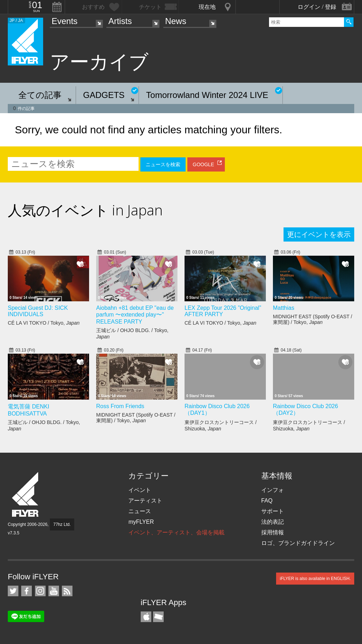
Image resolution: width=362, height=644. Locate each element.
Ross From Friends (120, 406)
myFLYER (141, 522)
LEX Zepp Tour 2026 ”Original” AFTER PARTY (223, 311)
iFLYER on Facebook (27, 591)
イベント (140, 490)
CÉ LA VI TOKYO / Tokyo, (44, 323)
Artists (120, 21)
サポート (273, 511)
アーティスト (145, 501)
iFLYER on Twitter (13, 591)
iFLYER (26, 495)
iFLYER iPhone (146, 617)
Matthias (284, 308)
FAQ (267, 501)
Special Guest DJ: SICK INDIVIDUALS (38, 311)
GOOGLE (203, 164)
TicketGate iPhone (158, 617)
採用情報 (273, 532)
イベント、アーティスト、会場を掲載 (176, 532)
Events (65, 21)
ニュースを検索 (163, 164)
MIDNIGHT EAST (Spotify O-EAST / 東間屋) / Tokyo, (313, 319)
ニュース (140, 511)
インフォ (273, 490)
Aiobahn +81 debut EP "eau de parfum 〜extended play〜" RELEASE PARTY (135, 315)
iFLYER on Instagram (40, 591)
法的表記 (273, 522)
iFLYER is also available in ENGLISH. (315, 579)
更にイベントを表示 (319, 234)
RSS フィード (67, 591)
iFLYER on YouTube (54, 591)
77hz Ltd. (62, 524)
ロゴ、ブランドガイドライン (298, 543)
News (176, 21)
